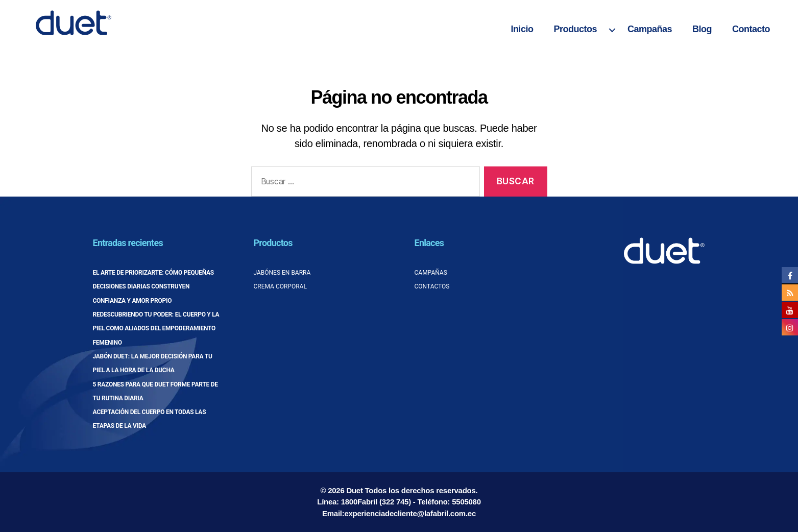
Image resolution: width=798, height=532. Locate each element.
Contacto (751, 29)
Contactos (432, 286)
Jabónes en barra (282, 273)
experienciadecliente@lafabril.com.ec (410, 513)
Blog (702, 29)
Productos (575, 29)
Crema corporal (280, 286)
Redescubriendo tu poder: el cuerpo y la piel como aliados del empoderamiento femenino (156, 329)
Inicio (522, 29)
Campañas (650, 29)
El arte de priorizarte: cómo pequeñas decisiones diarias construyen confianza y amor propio (153, 287)
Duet (354, 490)
